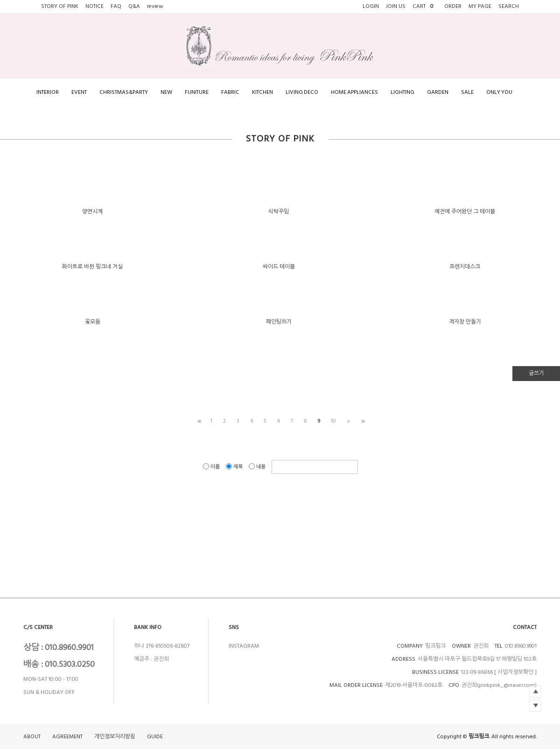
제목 (235, 467)
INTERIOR (48, 92)
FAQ (116, 6)
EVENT (79, 92)
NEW (166, 92)
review (155, 6)
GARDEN (438, 92)
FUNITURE (197, 92)
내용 (258, 467)
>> (362, 421)
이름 (212, 467)
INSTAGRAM (244, 646)
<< (198, 421)
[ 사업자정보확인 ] (515, 672)
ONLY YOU (499, 92)
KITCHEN (262, 92)
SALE (467, 92)
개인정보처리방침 (115, 737)
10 (333, 421)
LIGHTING (402, 92)
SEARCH (509, 6)
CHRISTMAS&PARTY (124, 92)
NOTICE (94, 6)
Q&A (134, 6)
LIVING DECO (302, 92)
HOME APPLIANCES (354, 92)
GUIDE (155, 737)
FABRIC (230, 92)
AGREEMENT (67, 737)
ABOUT (32, 737)
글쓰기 (536, 373)
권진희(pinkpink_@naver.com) (499, 685)
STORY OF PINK (60, 6)
